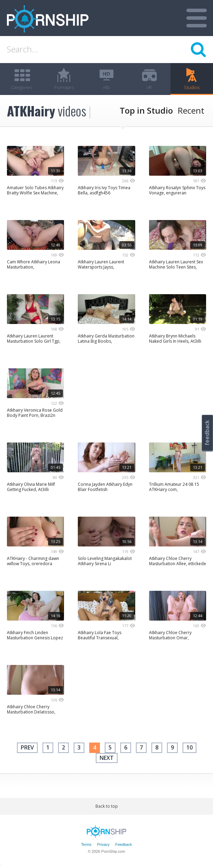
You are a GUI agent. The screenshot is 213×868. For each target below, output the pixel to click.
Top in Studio (146, 111)
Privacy (103, 844)
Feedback (123, 844)
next (107, 758)
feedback (207, 433)
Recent (191, 111)
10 (189, 748)
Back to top (107, 806)
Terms (86, 844)
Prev (27, 748)
